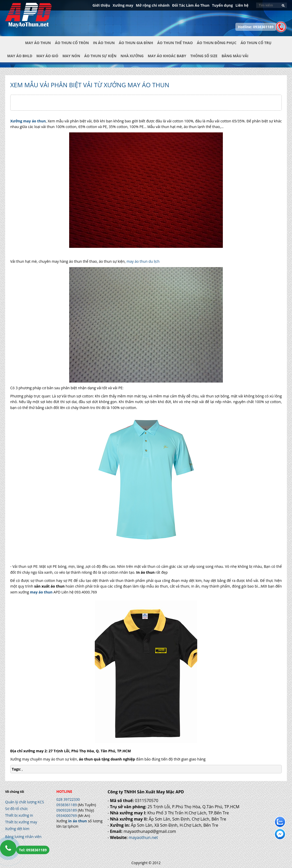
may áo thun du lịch (143, 261)
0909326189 (67, 810)
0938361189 (67, 805)
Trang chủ (15, 47)
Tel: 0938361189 (33, 850)
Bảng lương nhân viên (23, 837)
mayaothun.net (143, 837)
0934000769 (67, 816)
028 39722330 (68, 799)
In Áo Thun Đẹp (28, 18)
